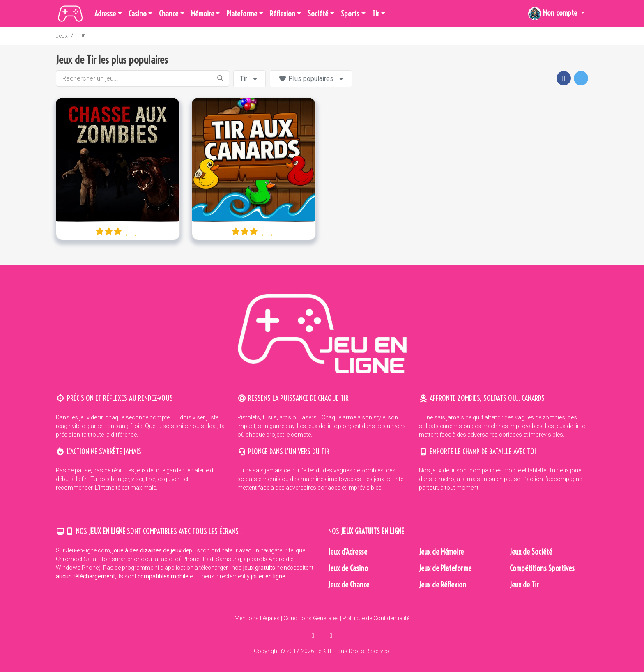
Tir (82, 35)
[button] (557, 14)
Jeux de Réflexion (443, 585)
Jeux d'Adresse (348, 552)
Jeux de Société (531, 552)
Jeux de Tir (524, 585)
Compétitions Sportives (542, 568)
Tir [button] (376, 14)
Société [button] (318, 14)
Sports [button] (350, 14)
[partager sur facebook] (314, 636)
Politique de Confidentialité (376, 618)
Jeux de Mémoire (441, 552)
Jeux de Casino (348, 568)
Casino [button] (138, 14)
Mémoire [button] (202, 14)
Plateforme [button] (242, 14)
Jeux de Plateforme (445, 568)
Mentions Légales (257, 618)
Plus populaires (312, 79)
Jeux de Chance (349, 585)
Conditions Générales (311, 618)
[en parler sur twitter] (331, 636)
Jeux (62, 36)
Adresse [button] (105, 14)
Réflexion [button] (283, 14)
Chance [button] (169, 14)
